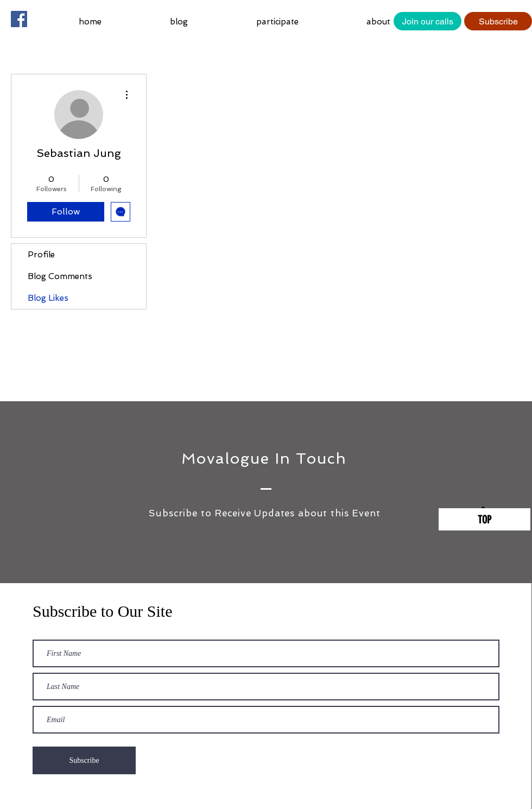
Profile (41, 255)
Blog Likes (48, 298)
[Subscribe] (498, 21)
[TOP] (484, 519)
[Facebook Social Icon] (19, 19)
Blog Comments (60, 276)
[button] (303, 22)
